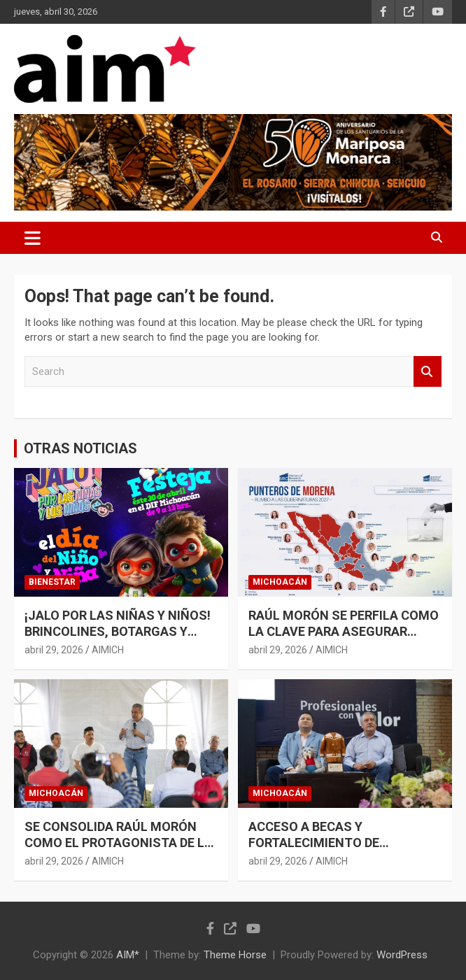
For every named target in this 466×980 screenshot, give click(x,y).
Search (428, 372)
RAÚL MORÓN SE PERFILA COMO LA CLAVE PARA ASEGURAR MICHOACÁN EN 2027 (344, 632)
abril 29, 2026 (54, 650)
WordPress (402, 955)
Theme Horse (235, 955)
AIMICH (108, 650)
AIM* (128, 955)
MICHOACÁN (280, 582)
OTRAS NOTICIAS (80, 448)
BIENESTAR (52, 582)
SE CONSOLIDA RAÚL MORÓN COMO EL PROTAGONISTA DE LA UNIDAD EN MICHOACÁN (119, 843)
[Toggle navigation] (33, 238)
